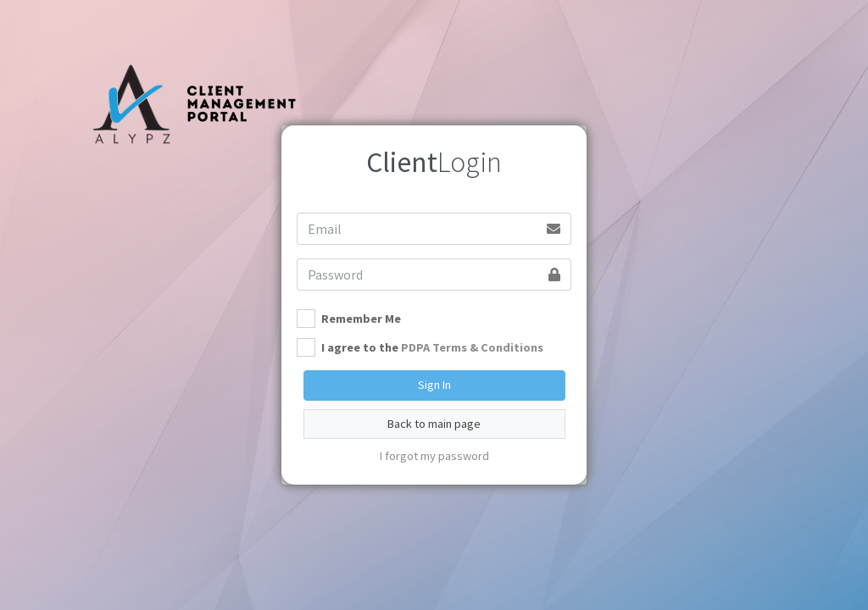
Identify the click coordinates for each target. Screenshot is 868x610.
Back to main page (434, 424)
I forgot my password (434, 456)
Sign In (434, 385)
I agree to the (432, 347)
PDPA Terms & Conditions (472, 347)
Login (434, 162)
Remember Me (361, 319)
